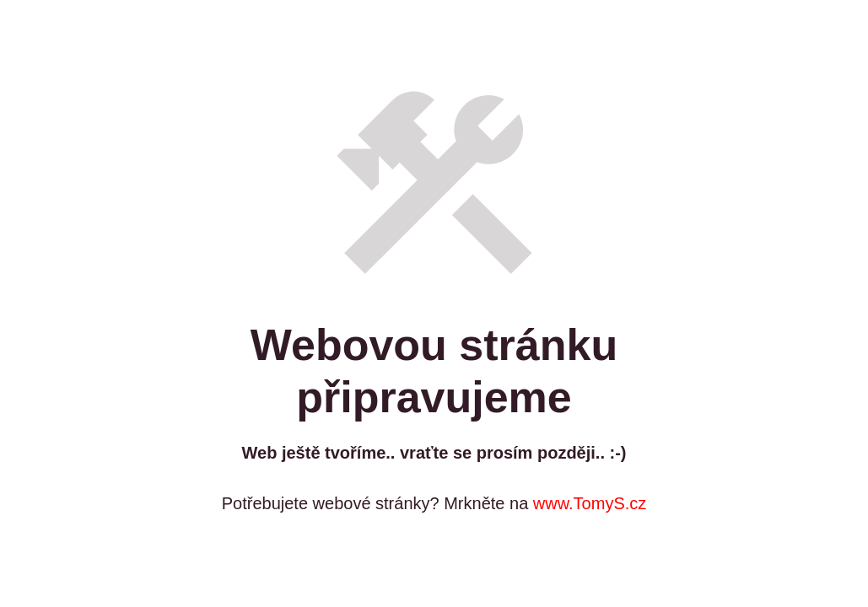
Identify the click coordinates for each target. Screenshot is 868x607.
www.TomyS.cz (590, 503)
